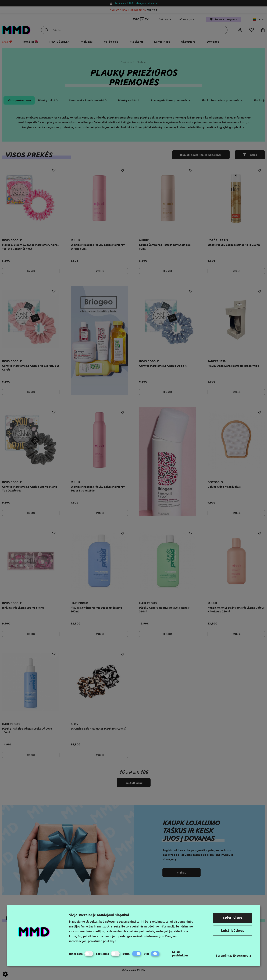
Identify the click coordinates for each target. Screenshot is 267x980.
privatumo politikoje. (103, 941)
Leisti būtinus (233, 931)
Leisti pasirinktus (180, 953)
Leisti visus (233, 918)
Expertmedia (242, 955)
